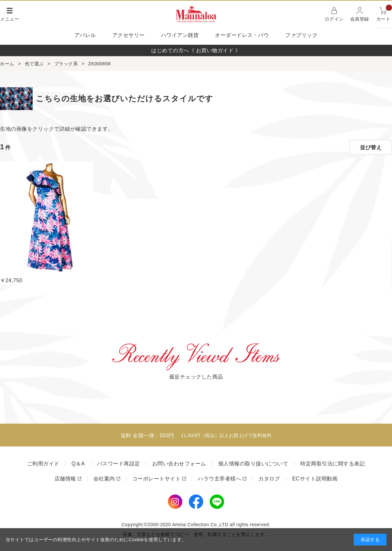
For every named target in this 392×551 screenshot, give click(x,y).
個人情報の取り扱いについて (253, 464)
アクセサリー (129, 35)
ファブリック (301, 35)
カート (384, 14)
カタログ (269, 479)
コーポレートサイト (157, 479)
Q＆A (78, 464)
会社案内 (104, 479)
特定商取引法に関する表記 (333, 464)
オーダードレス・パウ (242, 35)
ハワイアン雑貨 (180, 35)
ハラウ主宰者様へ (220, 479)
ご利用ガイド (43, 464)
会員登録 (360, 19)
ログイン (334, 19)
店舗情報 (65, 479)
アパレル (85, 35)
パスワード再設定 (119, 464)
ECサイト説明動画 (315, 479)
